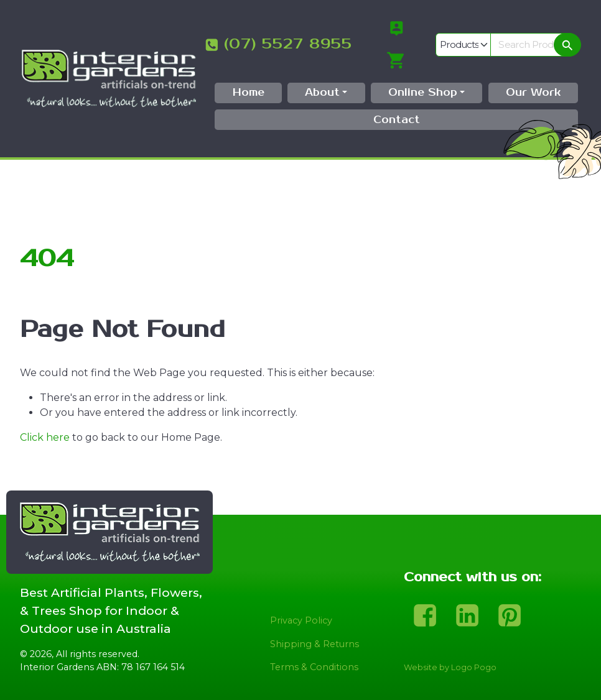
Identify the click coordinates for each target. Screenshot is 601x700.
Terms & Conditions (314, 667)
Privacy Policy (301, 620)
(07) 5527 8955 (288, 44)
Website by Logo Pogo (450, 667)
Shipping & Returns (314, 644)
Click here (45, 437)
